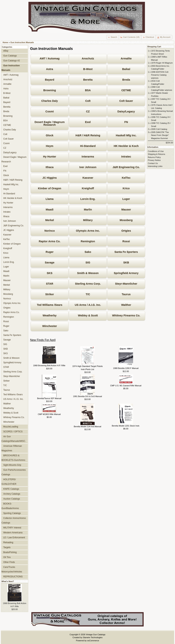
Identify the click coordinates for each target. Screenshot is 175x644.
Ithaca (49, 167)
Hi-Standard (88, 146)
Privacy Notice (154, 160)
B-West (88, 69)
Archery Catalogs (12, 494)
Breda (126, 80)
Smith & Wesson (88, 273)
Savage (50, 262)
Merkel (50, 220)
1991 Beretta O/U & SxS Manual (87, 396)
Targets (7, 547)
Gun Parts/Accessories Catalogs (14, 472)
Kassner (88, 178)
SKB (126, 262)
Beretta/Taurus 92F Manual (49, 398)
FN (126, 122)
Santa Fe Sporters (126, 252)
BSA (88, 90)
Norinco (50, 231)
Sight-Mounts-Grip (12, 465)
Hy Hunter (50, 156)
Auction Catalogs (12, 499)
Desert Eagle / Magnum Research (49, 123)
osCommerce (93, 641)
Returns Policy (154, 157)
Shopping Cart (154, 47)
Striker (50, 294)
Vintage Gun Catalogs (96, 635)
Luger (126, 199)
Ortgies (126, 231)
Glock (50, 135)
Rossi (126, 241)
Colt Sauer (126, 101)
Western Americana (13, 533)
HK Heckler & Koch (126, 146)
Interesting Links (155, 166)
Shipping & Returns (156, 154)
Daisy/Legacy (126, 111)
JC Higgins (50, 178)
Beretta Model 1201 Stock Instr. (126, 426)
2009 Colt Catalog (159, 129)
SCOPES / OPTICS (13, 432)
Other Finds (9, 562)
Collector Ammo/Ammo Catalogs (14, 520)
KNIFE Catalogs (11, 489)
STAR (50, 284)
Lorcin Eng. (88, 199)
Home (5, 42)
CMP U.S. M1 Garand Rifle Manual (126, 386)
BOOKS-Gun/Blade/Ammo (10, 506)
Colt (88, 101)
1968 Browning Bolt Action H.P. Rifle (49, 365)
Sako (88, 252)
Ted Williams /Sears (50, 305)
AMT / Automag (49, 58)
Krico (126, 188)
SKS (50, 273)
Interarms (88, 156)
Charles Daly (50, 101)
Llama (49, 199)
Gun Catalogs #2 (12, 61)
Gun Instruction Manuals (22, 42)
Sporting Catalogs (12, 513)
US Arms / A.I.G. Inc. (88, 305)
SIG (88, 262)
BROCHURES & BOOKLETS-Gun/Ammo (13, 458)
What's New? (8, 581)
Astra (50, 69)
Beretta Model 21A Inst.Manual (87, 426)
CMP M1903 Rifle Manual (49, 414)
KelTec (126, 178)
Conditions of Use (156, 151)
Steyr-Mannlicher (126, 284)
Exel (88, 122)
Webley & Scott (88, 315)
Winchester (50, 326)
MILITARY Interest (12, 528)
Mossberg (126, 220)
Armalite (126, 58)
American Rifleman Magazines (12, 448)
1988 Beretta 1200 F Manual (126, 368)
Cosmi (50, 111)
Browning (49, 90)
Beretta (88, 80)
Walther (126, 305)
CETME (126, 90)
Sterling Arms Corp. (88, 284)
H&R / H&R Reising (88, 135)
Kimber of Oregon (50, 188)
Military (88, 220)
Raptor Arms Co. (50, 241)
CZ (88, 111)
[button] (113, 37)
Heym (50, 146)
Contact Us (153, 163)
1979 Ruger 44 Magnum (162, 63)
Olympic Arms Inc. (88, 231)
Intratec (126, 156)
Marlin (88, 209)
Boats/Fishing (10, 552)
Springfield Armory (126, 273)
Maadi (50, 209)
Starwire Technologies (93, 637)
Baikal (126, 69)
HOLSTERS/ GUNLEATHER (9, 482)
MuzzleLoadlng (11, 427)
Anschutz (88, 58)
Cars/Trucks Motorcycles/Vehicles (12, 569)
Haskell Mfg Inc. (126, 135)
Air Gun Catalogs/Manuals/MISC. (14, 439)
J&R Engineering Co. (126, 167)
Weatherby (50, 315)
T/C (88, 294)
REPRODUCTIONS (13, 577)
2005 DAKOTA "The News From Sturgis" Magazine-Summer (160, 135)
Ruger (49, 252)
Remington (88, 241)
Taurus (126, 294)
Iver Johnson (88, 167)
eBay (6, 51)
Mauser (126, 209)
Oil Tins (7, 557)
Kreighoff (88, 188)
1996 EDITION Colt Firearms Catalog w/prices (160, 75)
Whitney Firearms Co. (126, 315)
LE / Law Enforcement (14, 538)
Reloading (8, 542)
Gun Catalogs (10, 56)
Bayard (50, 80)
